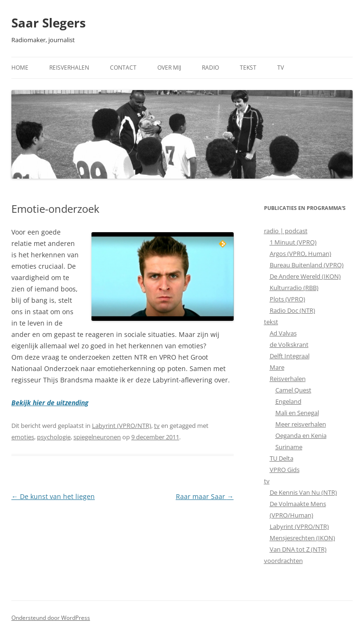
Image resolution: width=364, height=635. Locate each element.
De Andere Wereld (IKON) (305, 276)
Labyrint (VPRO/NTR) (122, 426)
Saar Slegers (49, 23)
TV (281, 68)
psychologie (54, 437)
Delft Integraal (290, 356)
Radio (210, 68)
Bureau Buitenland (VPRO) (307, 265)
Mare (277, 367)
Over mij (169, 68)
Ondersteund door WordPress (51, 618)
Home (20, 68)
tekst (271, 322)
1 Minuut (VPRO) (293, 242)
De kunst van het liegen (53, 496)
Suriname (289, 447)
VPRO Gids (285, 470)
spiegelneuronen (97, 437)
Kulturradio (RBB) (294, 288)
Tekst (248, 68)
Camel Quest (293, 390)
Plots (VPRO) (287, 299)
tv (157, 426)
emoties (23, 437)
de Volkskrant (289, 345)
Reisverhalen (69, 68)
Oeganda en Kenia (301, 435)
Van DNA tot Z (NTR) (298, 549)
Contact (123, 68)
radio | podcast (286, 231)
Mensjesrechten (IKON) (302, 538)
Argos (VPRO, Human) (300, 254)
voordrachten (283, 561)
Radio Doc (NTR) (292, 310)
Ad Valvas (283, 333)
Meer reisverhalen (301, 424)
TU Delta (282, 458)
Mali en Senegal (297, 413)
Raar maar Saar (205, 496)
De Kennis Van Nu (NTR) (303, 492)
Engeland (288, 401)
